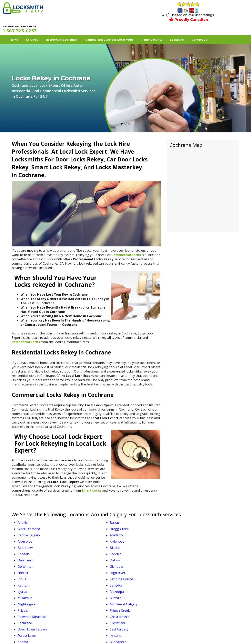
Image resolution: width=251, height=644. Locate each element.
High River (82, 538)
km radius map (203, 173)
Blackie (79, 525)
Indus (134, 538)
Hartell (23, 538)
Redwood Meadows (144, 557)
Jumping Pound (198, 538)
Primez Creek (84, 557)
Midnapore (194, 569)
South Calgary (141, 575)
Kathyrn (24, 544)
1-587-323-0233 (213, 10)
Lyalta (135, 544)
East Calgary (195, 563)
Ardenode (193, 519)
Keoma (135, 569)
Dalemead (25, 531)
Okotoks (80, 575)
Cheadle (136, 525)
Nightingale (139, 550)
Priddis (23, 557)
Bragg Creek (196, 513)
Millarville (25, 550)
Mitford (79, 550)
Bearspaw (25, 525)
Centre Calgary (29, 519)
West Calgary (84, 582)
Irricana (80, 569)
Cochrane (25, 563)
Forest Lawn (27, 569)
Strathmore (195, 575)
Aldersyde (137, 519)
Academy (80, 519)
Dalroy (79, 531)
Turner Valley (28, 582)
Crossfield (81, 563)
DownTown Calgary (145, 563)
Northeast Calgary (200, 550)
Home (23, 24)
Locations (186, 24)
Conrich (192, 525)
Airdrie (23, 513)
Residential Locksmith (71, 24)
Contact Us (208, 24)
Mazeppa (193, 544)
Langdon (80, 544)
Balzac (79, 513)
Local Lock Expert (124, 635)
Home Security (161, 24)
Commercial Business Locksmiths (118, 24)
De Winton (138, 531)
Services (41, 24)
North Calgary (28, 575)
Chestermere (196, 557)
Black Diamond (141, 513)
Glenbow (193, 531)
